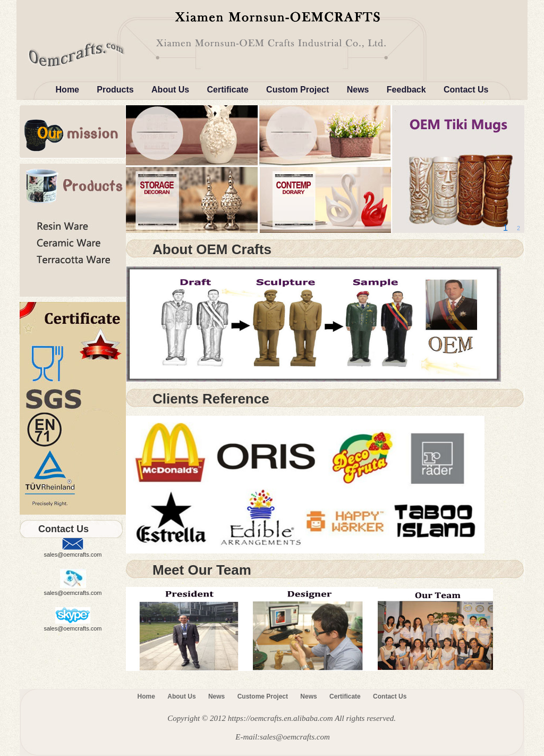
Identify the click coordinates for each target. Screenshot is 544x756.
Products (115, 90)
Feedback (406, 90)
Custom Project (297, 90)
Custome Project (263, 696)
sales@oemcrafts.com (73, 555)
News (358, 90)
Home (67, 90)
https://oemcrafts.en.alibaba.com (280, 718)
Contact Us (466, 90)
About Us (170, 90)
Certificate (228, 90)
